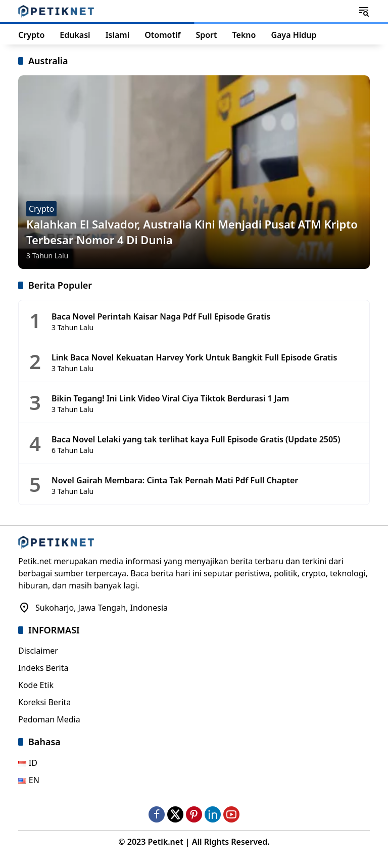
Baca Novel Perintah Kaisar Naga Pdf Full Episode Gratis (161, 316)
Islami (118, 35)
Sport (206, 35)
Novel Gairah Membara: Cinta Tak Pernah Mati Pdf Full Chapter (175, 480)
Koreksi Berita (44, 702)
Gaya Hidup (294, 35)
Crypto (31, 35)
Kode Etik (36, 685)
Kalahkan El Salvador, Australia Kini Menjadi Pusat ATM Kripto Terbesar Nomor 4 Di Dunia (192, 232)
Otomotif (162, 35)
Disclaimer (38, 651)
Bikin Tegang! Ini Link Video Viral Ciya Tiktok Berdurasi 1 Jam (170, 398)
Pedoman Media (49, 719)
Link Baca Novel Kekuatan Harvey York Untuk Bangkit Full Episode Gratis (194, 357)
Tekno (244, 35)
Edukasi (75, 35)
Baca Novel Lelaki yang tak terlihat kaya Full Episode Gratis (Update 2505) (196, 439)
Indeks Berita (43, 668)
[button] (364, 11)
